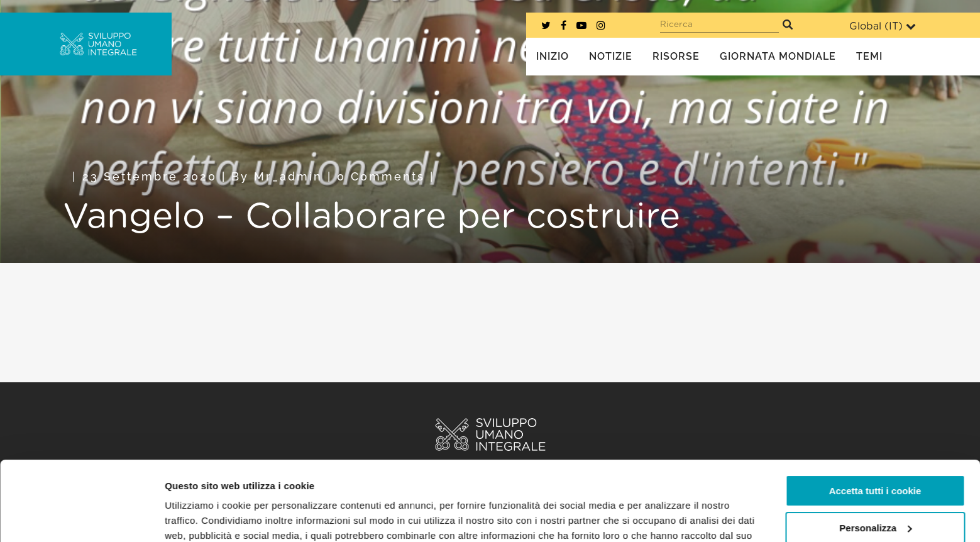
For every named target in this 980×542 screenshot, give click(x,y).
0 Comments (381, 176)
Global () (883, 26)
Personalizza (875, 459)
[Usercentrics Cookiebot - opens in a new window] (81, 517)
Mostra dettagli (199, 517)
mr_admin (288, 176)
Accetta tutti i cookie (875, 423)
